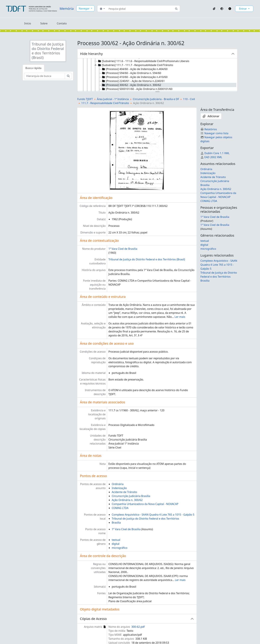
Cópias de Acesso (93, 619)
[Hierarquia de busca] (45, 76)
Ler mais (180, 317)
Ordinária (118, 484)
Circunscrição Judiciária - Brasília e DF (156, 99)
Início (28, 23)
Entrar (243, 9)
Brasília (116, 523)
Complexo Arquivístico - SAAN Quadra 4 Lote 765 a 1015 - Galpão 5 (153, 515)
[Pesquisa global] (140, 9)
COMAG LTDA (120, 508)
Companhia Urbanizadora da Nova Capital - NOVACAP (145, 504)
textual (116, 540)
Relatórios (209, 129)
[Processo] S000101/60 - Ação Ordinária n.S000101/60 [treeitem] (137, 89)
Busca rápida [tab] (33, 68)
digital (116, 544)
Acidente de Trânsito (124, 492)
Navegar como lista (214, 133)
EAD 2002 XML (211, 157)
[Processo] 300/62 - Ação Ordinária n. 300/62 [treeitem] (131, 85)
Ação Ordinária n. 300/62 (127, 500)
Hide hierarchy (91, 54)
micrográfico (120, 548)
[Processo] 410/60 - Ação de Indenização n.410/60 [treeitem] (134, 77)
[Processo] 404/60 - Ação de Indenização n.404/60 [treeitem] (134, 69)
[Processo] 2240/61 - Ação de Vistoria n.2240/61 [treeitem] (133, 81)
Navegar (84, 8)
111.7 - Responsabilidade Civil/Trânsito (105, 103)
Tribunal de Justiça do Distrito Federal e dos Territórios (146, 519)
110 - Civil (189, 99)
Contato (62, 23)
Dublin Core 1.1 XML (215, 153)
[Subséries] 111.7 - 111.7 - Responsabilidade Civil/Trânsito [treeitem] (135, 65)
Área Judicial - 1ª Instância (113, 99)
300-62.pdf (138, 627)
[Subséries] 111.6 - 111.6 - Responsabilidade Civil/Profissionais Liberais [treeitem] (143, 61)
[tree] (157, 75)
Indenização (119, 488)
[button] (214, 9)
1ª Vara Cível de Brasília (123, 249)
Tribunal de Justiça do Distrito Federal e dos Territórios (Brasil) (147, 259)
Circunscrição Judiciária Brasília (131, 496)
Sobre (44, 23)
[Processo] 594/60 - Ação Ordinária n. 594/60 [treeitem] (131, 73)
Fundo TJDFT (85, 99)
